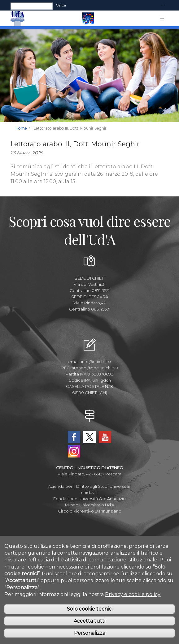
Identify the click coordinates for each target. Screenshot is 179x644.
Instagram (74, 451)
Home (21, 128)
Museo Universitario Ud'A (90, 505)
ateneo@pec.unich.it (95, 368)
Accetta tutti (90, 621)
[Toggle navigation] (163, 5)
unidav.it (90, 492)
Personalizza (90, 633)
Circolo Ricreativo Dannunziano (90, 511)
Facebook (74, 437)
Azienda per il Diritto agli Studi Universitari (90, 486)
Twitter (90, 437)
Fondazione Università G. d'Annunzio (90, 499)
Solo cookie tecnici (90, 610)
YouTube (105, 437)
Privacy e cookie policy (133, 595)
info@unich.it (96, 362)
